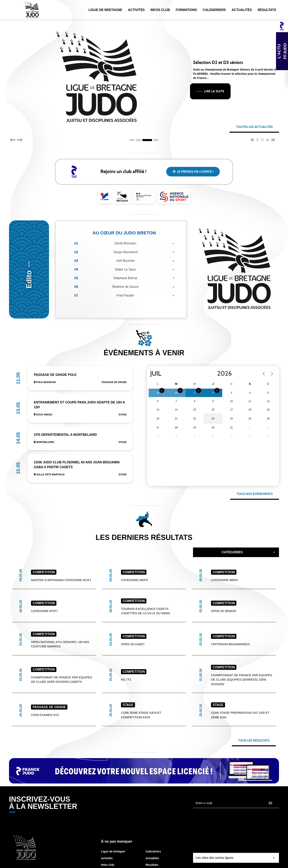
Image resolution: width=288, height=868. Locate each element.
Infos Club (160, 10)
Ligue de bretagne (113, 821)
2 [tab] (138, 140)
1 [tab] (132, 140)
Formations (186, 10)
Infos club (108, 834)
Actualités (242, 10)
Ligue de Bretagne (105, 10)
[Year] (227, 374)
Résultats (267, 10)
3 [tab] (147, 140)
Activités (136, 10)
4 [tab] (156, 140)
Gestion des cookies (225, 862)
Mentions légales (259, 862)
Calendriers (214, 10)
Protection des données (186, 862)
